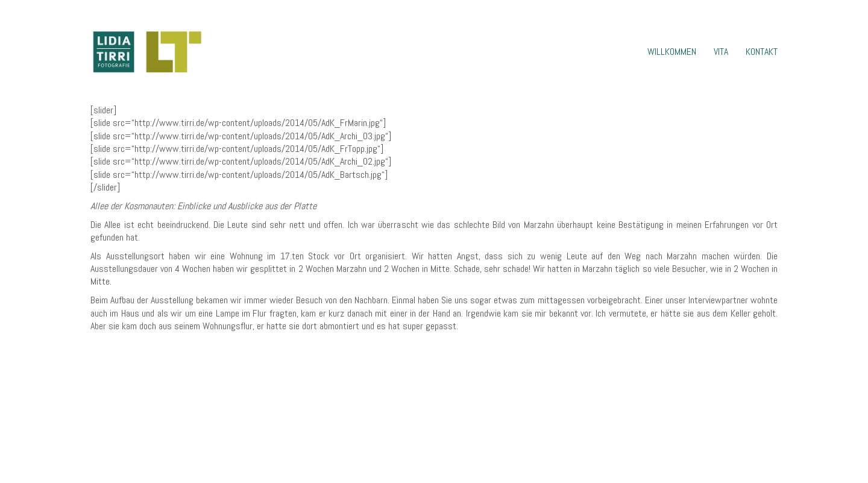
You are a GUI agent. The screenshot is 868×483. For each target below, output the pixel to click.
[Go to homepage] (147, 52)
